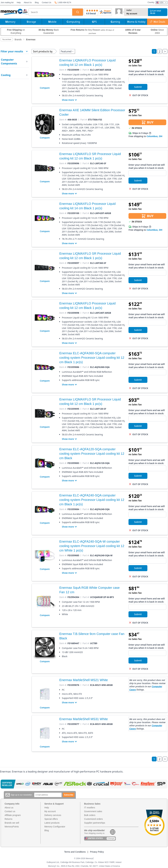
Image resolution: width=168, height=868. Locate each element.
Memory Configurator (55, 827)
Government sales (93, 811)
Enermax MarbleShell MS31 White (84, 719)
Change (111, 838)
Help (19, 3)
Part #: (86, 70)
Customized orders (93, 819)
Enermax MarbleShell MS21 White (84, 680)
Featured (67, 51)
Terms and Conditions (75, 852)
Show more (70, 100)
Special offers (51, 819)
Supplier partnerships (95, 823)
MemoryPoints (12, 827)
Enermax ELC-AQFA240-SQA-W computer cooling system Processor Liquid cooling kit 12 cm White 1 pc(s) (92, 546)
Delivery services (53, 815)
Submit (138, 87)
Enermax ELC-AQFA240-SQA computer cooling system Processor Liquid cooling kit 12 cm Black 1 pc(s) (92, 500)
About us (9, 808)
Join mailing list (7, 3)
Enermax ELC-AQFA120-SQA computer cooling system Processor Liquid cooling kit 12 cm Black (92, 454)
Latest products (52, 823)
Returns (8, 819)
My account (132, 14)
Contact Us (46, 3)
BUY (147, 122)
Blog (37, 3)
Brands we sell (12, 823)
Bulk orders (90, 815)
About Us (28, 3)
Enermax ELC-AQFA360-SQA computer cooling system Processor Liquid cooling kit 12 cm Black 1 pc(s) (92, 358)
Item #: (63, 70)
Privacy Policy (97, 852)
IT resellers (90, 808)
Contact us (10, 811)
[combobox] (50, 12)
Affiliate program (13, 815)
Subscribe (69, 795)
